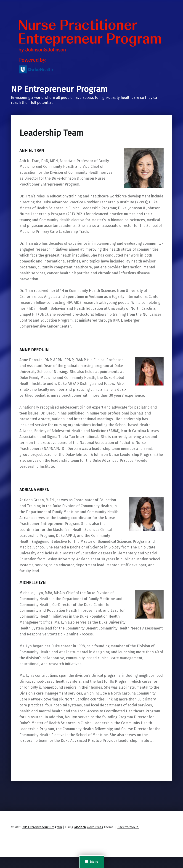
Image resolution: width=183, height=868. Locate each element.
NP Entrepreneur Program (59, 89)
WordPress (95, 827)
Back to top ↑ (128, 827)
